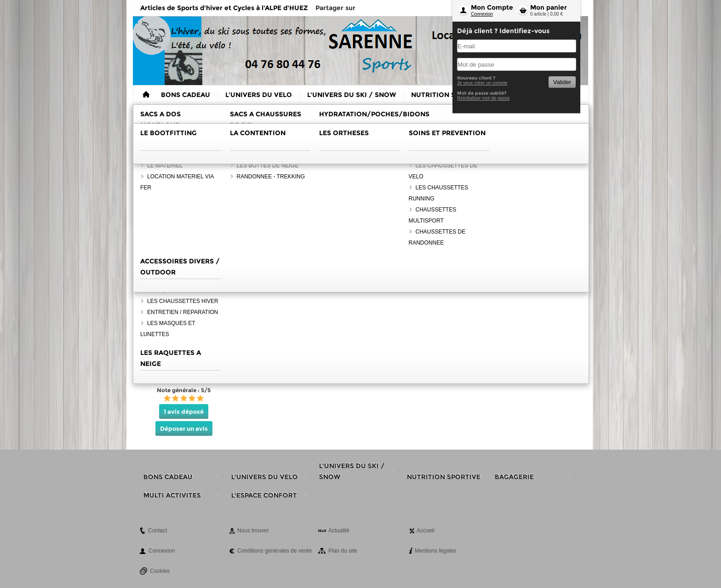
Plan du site (343, 551)
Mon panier (549, 7)
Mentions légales (435, 551)
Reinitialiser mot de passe (484, 98)
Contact (157, 531)
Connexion (482, 14)
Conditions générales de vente (275, 551)
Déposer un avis (184, 428)
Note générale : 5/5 (184, 390)
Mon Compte (492, 7)
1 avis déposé (184, 411)
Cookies (160, 571)
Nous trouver (253, 531)
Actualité (339, 531)
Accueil (426, 531)
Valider (562, 82)
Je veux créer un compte (482, 83)
